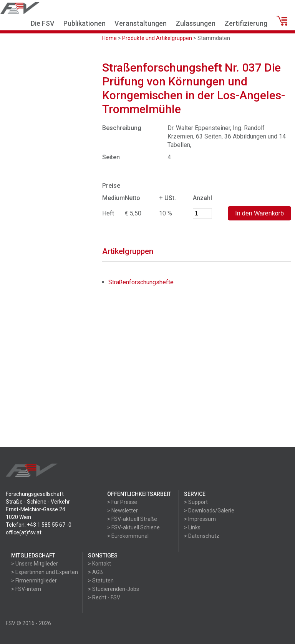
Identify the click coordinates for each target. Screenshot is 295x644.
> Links (192, 527)
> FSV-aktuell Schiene (133, 527)
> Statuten (101, 581)
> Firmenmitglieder (34, 581)
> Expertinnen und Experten (45, 572)
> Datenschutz (202, 536)
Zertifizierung (246, 23)
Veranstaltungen (141, 23)
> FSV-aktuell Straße (132, 519)
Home (109, 38)
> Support (196, 502)
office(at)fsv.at (24, 532)
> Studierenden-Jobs (114, 589)
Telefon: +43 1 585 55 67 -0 (39, 525)
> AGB (95, 572)
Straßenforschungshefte (141, 282)
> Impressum (200, 519)
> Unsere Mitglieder (35, 564)
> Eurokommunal (128, 536)
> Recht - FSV (104, 597)
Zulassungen (196, 23)
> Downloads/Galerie (209, 511)
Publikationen (85, 23)
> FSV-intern (26, 589)
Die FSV (43, 23)
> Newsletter (123, 511)
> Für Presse (122, 502)
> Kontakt (99, 564)
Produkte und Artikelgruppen (157, 38)
